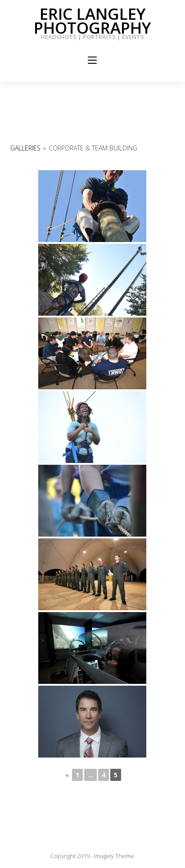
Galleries (25, 148)
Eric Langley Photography (92, 21)
